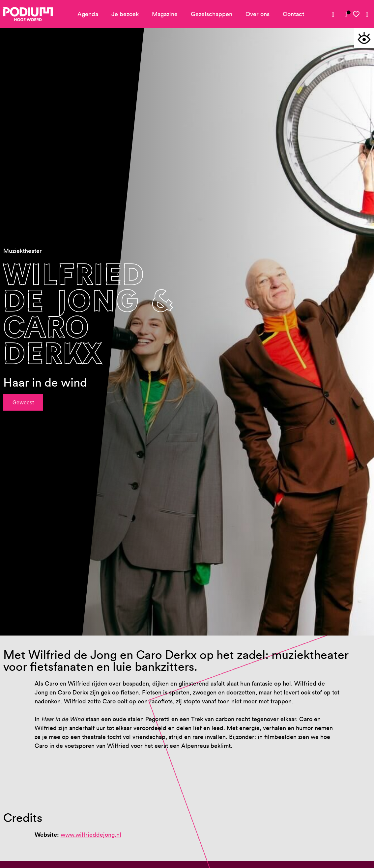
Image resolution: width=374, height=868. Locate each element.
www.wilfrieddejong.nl (91, 835)
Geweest (23, 402)
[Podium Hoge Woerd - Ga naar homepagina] (28, 14)
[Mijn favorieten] (357, 14)
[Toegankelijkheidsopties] (364, 38)
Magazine (165, 14)
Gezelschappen (212, 14)
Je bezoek (125, 14)
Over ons (258, 14)
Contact (293, 14)
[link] (346, 14)
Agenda (88, 14)
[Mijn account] (335, 14)
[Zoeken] (367, 14)
